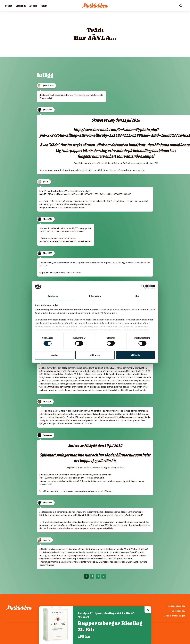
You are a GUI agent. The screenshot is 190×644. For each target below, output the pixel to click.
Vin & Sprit (21, 6)
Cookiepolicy (178, 611)
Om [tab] (137, 296)
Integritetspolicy (176, 606)
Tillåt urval (95, 355)
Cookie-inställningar (174, 616)
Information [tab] (95, 296)
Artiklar (33, 6)
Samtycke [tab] (53, 296)
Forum (44, 6)
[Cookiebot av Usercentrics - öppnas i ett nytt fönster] (143, 287)
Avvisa (55, 355)
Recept (9, 6)
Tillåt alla (135, 355)
